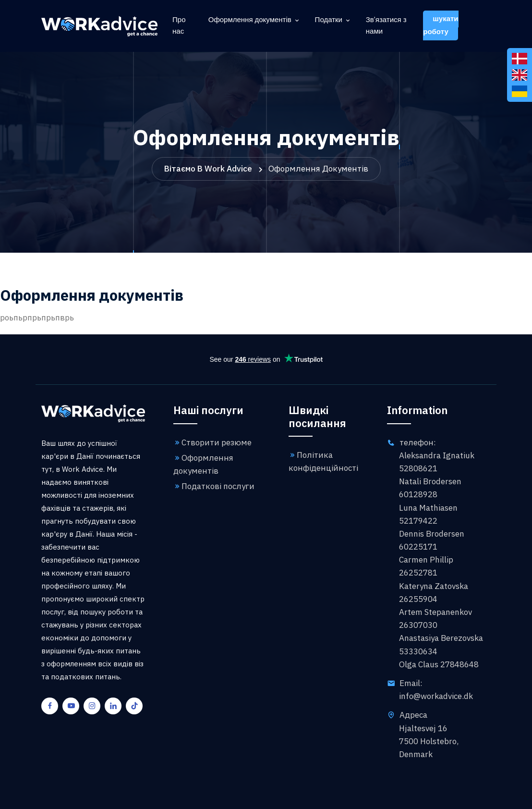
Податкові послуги (214, 486)
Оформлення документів (250, 20)
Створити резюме (212, 442)
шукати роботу (441, 25)
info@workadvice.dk (436, 696)
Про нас (179, 26)
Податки (329, 20)
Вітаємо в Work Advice (208, 169)
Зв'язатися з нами (386, 26)
